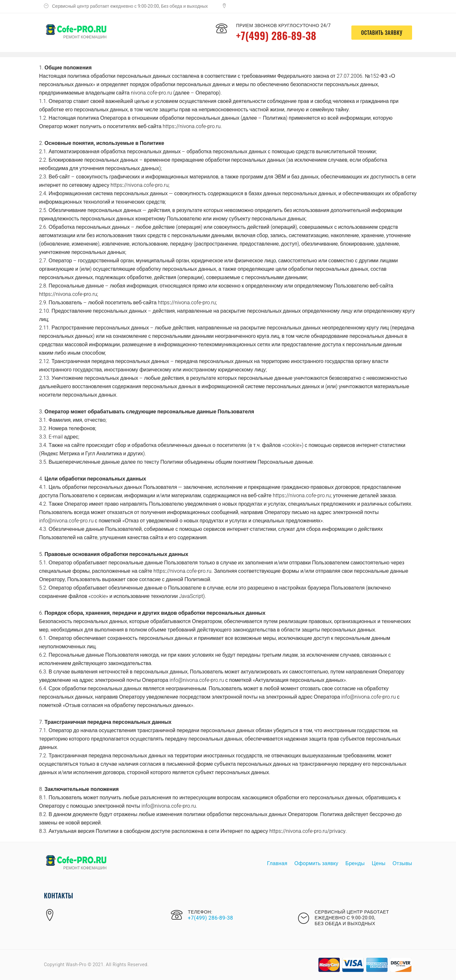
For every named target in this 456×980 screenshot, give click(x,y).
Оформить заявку (316, 864)
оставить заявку (382, 33)
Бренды (355, 864)
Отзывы (402, 864)
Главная (277, 864)
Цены (378, 864)
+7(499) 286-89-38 (276, 35)
